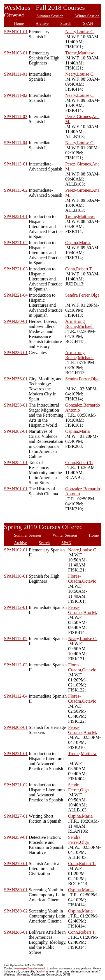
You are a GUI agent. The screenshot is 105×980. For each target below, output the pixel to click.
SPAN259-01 (16, 837)
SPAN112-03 (16, 665)
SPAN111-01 (16, 74)
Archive (42, 23)
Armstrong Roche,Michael (79, 324)
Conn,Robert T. (79, 269)
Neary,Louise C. (80, 32)
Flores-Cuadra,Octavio (83, 579)
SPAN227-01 (16, 816)
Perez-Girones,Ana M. (83, 610)
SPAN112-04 (16, 696)
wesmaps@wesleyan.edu (31, 968)
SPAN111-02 (16, 95)
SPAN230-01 (16, 321)
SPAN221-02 (16, 243)
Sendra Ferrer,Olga (82, 295)
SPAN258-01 (16, 405)
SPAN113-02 (16, 190)
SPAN (88, 23)
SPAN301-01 (16, 489)
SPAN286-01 (16, 932)
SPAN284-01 (16, 463)
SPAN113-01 (16, 164)
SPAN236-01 (16, 353)
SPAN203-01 (16, 727)
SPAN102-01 (16, 550)
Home (19, 23)
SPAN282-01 (16, 431)
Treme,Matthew (80, 53)
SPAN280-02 (16, 911)
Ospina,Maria (78, 243)
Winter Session (88, 16)
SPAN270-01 (16, 863)
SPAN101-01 (16, 32)
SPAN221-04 (16, 295)
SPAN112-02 (16, 639)
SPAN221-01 (16, 216)
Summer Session (50, 16)
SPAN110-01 (16, 576)
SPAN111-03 (16, 117)
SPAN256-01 (16, 379)
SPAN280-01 (16, 890)
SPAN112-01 (16, 607)
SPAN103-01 (16, 53)
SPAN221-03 (16, 269)
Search (66, 23)
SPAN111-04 (16, 143)
